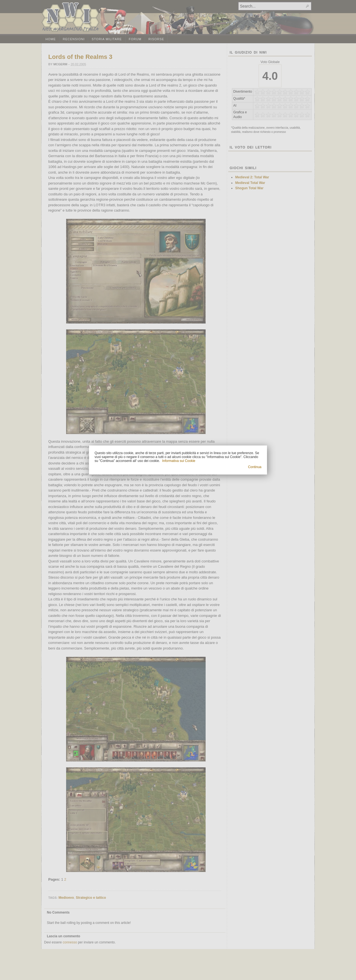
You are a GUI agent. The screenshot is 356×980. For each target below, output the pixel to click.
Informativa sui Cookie (179, 461)
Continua (255, 467)
